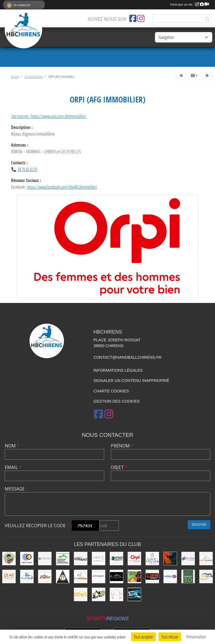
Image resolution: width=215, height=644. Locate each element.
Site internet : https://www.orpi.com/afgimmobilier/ (49, 116)
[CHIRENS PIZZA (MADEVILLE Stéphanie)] (134, 576)
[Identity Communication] (188, 559)
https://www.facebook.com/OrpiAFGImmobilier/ (62, 187)
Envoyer (199, 525)
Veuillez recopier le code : (38, 526)
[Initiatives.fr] (170, 576)
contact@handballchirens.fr (127, 357)
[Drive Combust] (152, 576)
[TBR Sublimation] (170, 559)
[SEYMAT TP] (99, 594)
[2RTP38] (206, 576)
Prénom (122, 446)
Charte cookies (111, 391)
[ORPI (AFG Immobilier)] (134, 559)
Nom (12, 446)
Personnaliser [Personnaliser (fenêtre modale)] (196, 637)
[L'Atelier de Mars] (99, 559)
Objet (119, 467)
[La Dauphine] (81, 576)
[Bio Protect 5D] (188, 576)
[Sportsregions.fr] (99, 576)
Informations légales (118, 370)
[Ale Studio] (9, 576)
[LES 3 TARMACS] (63, 576)
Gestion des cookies (117, 401)
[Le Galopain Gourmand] (9, 559)
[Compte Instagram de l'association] (141, 19)
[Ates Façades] (206, 559)
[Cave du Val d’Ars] (152, 559)
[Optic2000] (27, 559)
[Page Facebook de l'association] (133, 19)
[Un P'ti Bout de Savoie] (116, 576)
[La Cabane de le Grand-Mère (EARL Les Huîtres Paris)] (81, 559)
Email (13, 467)
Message (16, 489)
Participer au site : (190, 4)
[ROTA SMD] (27, 576)
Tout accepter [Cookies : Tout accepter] (143, 637)
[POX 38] (45, 576)
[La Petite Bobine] (45, 559)
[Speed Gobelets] (116, 559)
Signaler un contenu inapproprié (131, 381)
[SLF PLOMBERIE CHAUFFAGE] (134, 594)
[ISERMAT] (81, 594)
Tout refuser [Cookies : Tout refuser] (170, 637)
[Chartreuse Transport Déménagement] (63, 559)
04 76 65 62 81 (28, 169)
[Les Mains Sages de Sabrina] (116, 594)
